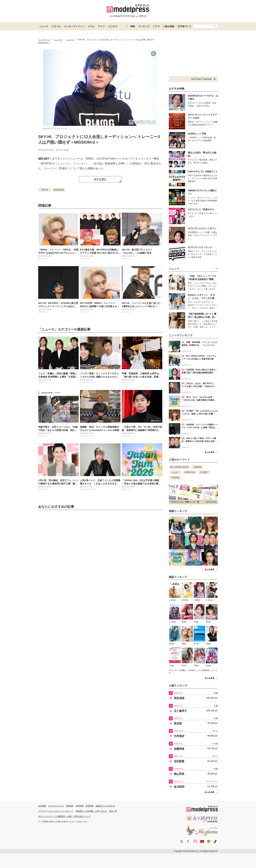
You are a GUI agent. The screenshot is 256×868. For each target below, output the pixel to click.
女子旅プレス (184, 26)
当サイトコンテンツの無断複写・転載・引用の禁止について (65, 816)
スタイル (56, 26)
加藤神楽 (179, 749)
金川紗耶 (179, 787)
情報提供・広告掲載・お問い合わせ (91, 811)
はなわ (175, 472)
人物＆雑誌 (169, 26)
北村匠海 (198, 467)
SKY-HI (43, 159)
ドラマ (156, 26)
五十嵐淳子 (180, 711)
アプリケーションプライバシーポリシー (56, 811)
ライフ (101, 26)
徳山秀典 (179, 774)
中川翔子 (204, 472)
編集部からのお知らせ (105, 806)
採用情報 (90, 806)
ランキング (144, 26)
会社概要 (42, 806)
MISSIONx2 (59, 190)
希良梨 (178, 723)
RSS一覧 (113, 811)
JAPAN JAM (190, 472)
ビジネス (113, 26)
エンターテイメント (74, 26)
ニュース (44, 26)
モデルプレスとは (56, 806)
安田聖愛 (179, 761)
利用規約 (70, 806)
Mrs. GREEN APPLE (179, 467)
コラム (91, 26)
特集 (133, 26)
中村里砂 (179, 736)
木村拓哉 (175, 478)
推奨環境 (80, 806)
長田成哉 (179, 698)
